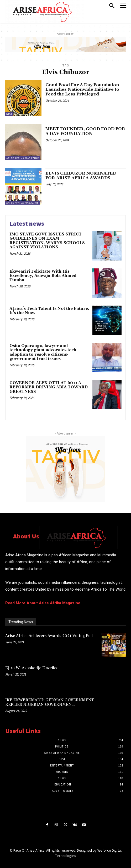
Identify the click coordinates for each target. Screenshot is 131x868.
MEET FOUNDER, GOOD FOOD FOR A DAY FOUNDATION (85, 131)
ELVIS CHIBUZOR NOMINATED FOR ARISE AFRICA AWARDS (81, 176)
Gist (9, 114)
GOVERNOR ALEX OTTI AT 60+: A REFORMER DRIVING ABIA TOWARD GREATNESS (49, 387)
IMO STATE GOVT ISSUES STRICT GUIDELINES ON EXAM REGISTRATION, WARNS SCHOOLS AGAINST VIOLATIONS (47, 241)
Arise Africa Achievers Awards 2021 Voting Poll (49, 636)
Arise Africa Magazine (22, 203)
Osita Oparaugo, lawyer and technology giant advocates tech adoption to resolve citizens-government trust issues (43, 352)
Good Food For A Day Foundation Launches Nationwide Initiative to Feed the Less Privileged (82, 90)
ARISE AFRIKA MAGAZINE (23, 158)
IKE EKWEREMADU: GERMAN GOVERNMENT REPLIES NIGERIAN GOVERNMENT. (50, 702)
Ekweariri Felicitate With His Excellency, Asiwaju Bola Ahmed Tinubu (43, 276)
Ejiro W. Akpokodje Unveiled (32, 668)
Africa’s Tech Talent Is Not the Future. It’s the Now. (49, 311)
